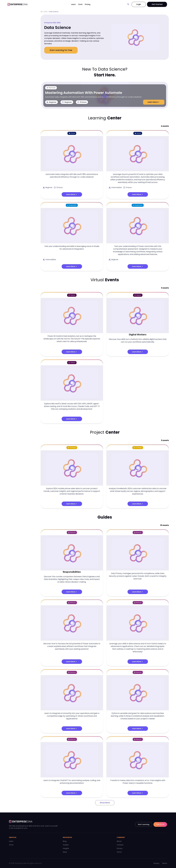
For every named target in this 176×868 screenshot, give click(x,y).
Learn (73, 4)
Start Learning (144, 824)
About (119, 841)
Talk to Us (160, 824)
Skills (46, 12)
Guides (66, 845)
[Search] (128, 4)
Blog (65, 841)
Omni (80, 4)
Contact (120, 845)
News (65, 852)
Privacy (120, 848)
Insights (66, 848)
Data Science (54, 12)
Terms (119, 852)
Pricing (88, 4)
